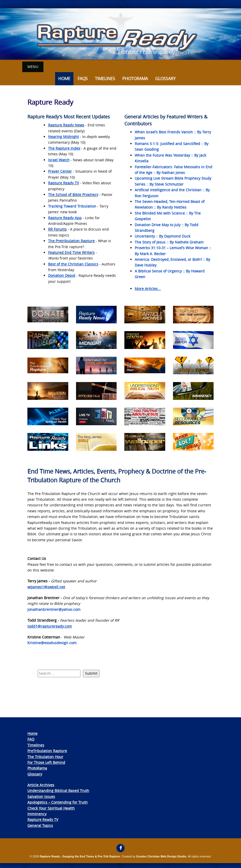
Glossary (165, 79)
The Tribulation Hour (45, 756)
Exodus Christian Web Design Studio (161, 856)
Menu (33, 67)
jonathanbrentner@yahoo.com (54, 609)
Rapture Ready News (66, 125)
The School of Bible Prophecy (73, 194)
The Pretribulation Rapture (71, 241)
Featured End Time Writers (71, 252)
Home (64, 79)
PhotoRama (37, 768)
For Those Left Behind (46, 762)
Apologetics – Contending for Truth (58, 802)
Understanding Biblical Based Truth (58, 791)
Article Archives (41, 785)
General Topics (40, 825)
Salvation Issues (41, 796)
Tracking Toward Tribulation (72, 206)
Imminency (37, 814)
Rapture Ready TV (63, 183)
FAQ (31, 739)
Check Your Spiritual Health (51, 808)
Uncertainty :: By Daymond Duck (163, 236)
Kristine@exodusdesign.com (52, 643)
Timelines (105, 79)
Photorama (135, 79)
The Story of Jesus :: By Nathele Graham (169, 242)
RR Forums (57, 229)
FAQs (83, 79)
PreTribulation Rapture (47, 751)
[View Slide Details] (120, 34)
